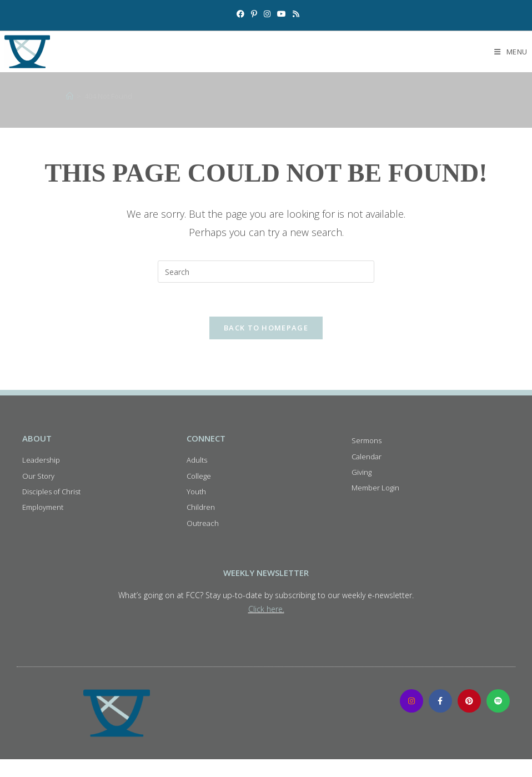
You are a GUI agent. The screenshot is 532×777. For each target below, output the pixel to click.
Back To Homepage (266, 328)
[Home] (70, 96)
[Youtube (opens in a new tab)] (282, 14)
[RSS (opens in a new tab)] (294, 14)
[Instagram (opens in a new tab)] (267, 14)
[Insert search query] (266, 272)
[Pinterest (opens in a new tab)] (254, 14)
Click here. (266, 609)
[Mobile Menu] (511, 52)
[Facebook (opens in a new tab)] (240, 14)
